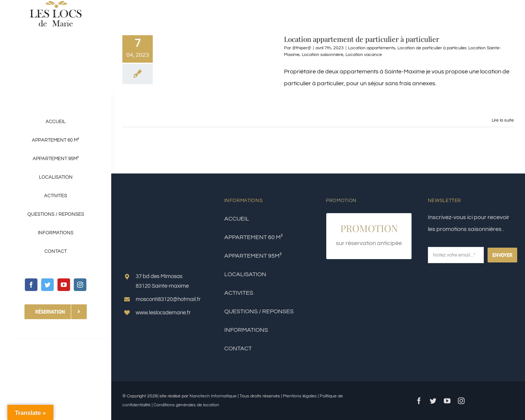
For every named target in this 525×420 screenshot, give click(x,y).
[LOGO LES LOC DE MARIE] (56, 3)
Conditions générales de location (186, 405)
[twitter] (47, 285)
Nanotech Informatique (213, 396)
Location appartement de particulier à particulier (361, 39)
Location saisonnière (323, 55)
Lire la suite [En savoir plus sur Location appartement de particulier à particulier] (503, 120)
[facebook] (31, 285)
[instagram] (80, 285)
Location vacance (364, 55)
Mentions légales (300, 396)
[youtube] (64, 285)
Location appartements (372, 48)
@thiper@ (302, 48)
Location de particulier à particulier (432, 48)
